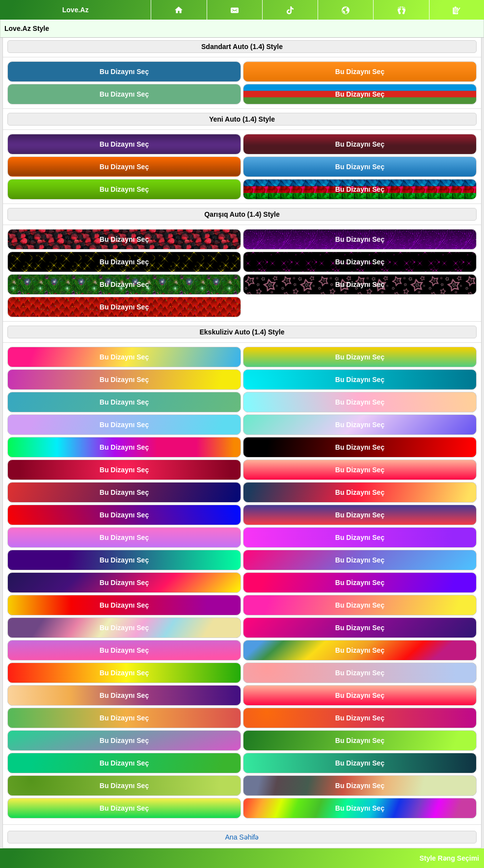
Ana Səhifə (242, 837)
